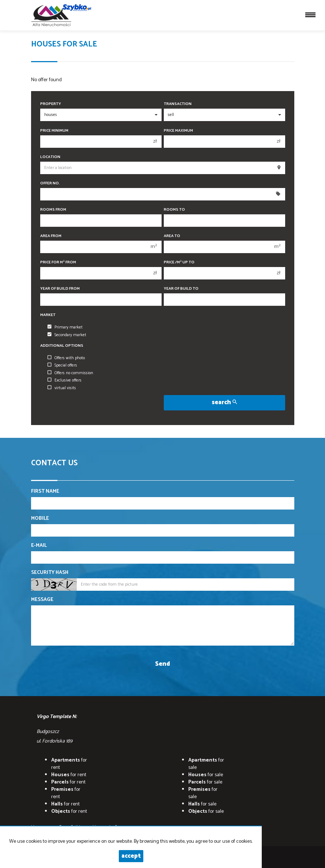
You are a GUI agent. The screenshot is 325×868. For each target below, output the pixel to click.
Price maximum (178, 131)
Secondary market (67, 335)
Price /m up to (179, 262)
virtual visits (62, 388)
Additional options (62, 346)
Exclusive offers (65, 380)
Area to (172, 236)
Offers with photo (66, 358)
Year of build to (181, 289)
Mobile (40, 519)
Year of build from (60, 289)
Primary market (65, 327)
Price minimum (54, 131)
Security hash (50, 573)
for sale (206, 764)
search (224, 403)
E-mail (39, 546)
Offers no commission (70, 373)
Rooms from (53, 210)
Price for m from (58, 262)
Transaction (178, 104)
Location (50, 157)
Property (51, 104)
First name (45, 492)
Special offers (62, 365)
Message (42, 600)
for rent (69, 764)
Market (48, 315)
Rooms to (174, 210)
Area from (51, 236)
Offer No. (50, 183)
